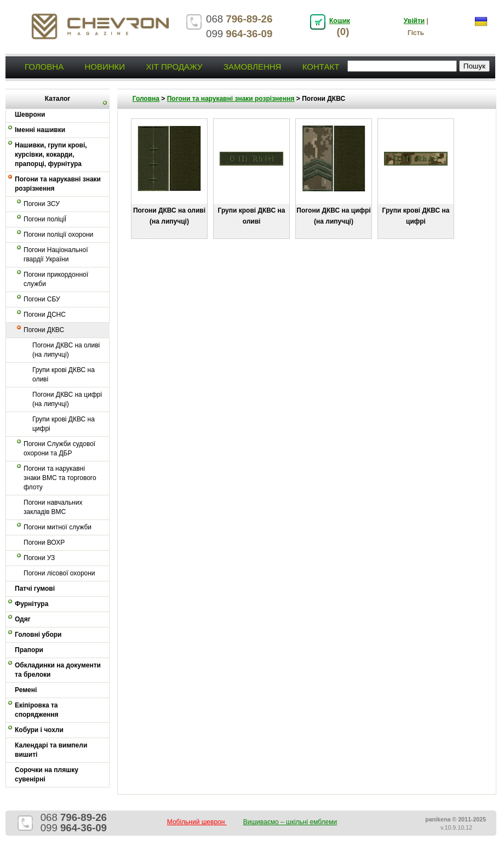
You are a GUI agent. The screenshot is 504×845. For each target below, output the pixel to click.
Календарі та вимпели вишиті (51, 750)
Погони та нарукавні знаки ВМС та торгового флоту (60, 478)
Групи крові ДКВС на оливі (64, 375)
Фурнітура (31, 604)
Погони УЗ (39, 558)
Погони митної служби (58, 527)
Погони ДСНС (45, 315)
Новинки (105, 67)
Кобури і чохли (39, 730)
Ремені (26, 690)
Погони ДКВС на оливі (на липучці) (66, 350)
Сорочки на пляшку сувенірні (47, 775)
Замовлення (252, 67)
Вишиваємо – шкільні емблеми (290, 822)
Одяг (23, 619)
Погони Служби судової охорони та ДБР (59, 449)
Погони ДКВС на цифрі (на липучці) (67, 399)
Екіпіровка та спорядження (37, 710)
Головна (44, 67)
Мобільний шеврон (197, 822)
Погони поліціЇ (45, 219)
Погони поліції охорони (58, 235)
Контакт (321, 67)
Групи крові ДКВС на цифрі (64, 424)
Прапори (29, 650)
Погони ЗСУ (42, 204)
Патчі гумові (35, 589)
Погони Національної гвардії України (56, 255)
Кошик (340, 21)
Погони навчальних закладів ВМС (53, 507)
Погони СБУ (42, 299)
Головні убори (38, 635)
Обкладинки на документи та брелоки (58, 670)
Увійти (414, 21)
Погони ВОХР (44, 543)
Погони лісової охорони (59, 573)
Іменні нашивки (40, 130)
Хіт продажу (174, 67)
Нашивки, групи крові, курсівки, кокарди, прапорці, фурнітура (51, 155)
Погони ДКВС (44, 330)
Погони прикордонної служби (56, 279)
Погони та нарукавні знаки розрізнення (58, 184)
